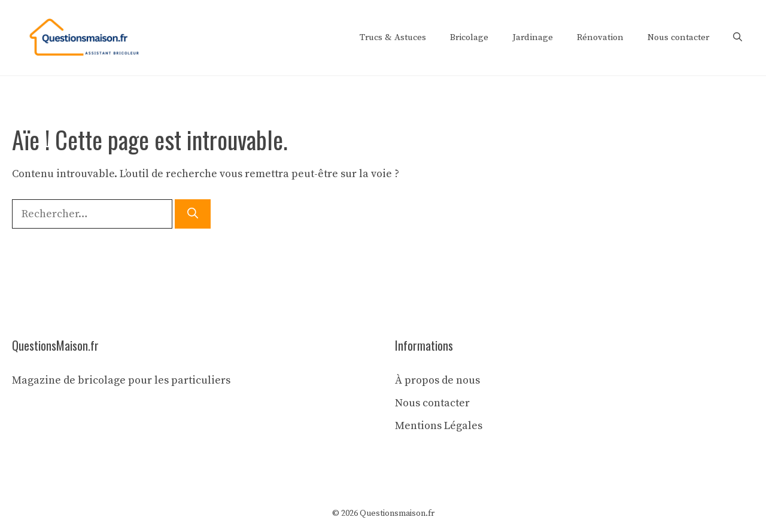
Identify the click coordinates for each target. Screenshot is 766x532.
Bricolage (469, 37)
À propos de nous (437, 380)
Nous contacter (678, 37)
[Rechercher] (193, 214)
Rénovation (600, 37)
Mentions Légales (439, 426)
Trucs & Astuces (393, 37)
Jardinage (533, 37)
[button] (738, 38)
